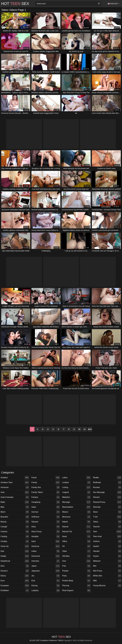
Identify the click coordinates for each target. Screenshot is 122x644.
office (76, 541)
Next (90, 429)
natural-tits (76, 532)
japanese (46, 571)
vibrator (107, 551)
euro (15, 581)
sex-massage (107, 492)
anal (15, 492)
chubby (15, 541)
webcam (107, 561)
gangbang (46, 502)
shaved (107, 497)
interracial (46, 556)
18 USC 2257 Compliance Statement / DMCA (46, 640)
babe (15, 502)
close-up (15, 546)
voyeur (107, 556)
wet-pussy (107, 571)
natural (76, 527)
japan (46, 566)
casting (15, 536)
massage (76, 502)
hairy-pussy (46, 532)
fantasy (46, 497)
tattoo (107, 522)
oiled (76, 551)
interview (46, 561)
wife (107, 581)
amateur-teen (15, 482)
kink (46, 581)
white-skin (107, 576)
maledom (76, 497)
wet (107, 566)
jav (46, 576)
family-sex (46, 487)
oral (76, 561)
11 (85, 429)
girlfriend (46, 517)
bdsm (15, 512)
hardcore (46, 546)
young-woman (107, 586)
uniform (107, 541)
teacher (107, 527)
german (46, 512)
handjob (46, 536)
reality (107, 478)
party (76, 576)
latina (76, 478)
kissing (46, 586)
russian (107, 487)
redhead (107, 482)
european (15, 586)
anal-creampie (15, 497)
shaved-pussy (107, 502)
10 (79, 429)
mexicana (76, 517)
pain (76, 566)
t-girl (107, 517)
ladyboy (46, 590)
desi (15, 566)
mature (76, 512)
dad (15, 551)
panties (76, 571)
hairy (46, 527)
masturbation (76, 507)
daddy (15, 556)
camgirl (15, 527)
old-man (76, 556)
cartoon (15, 532)
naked (76, 522)
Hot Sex (15, 4)
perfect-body (76, 581)
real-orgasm (76, 590)
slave (107, 512)
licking (76, 487)
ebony (15, 576)
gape (46, 507)
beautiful (15, 517)
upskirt (107, 546)
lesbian (76, 482)
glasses (46, 522)
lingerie (76, 492)
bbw (15, 507)
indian (46, 551)
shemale (107, 507)
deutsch (15, 571)
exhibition (15, 590)
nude (76, 536)
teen (107, 532)
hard (46, 541)
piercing (76, 586)
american (15, 487)
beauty (15, 522)
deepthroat (15, 561)
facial (46, 478)
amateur (15, 478)
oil (76, 546)
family (46, 482)
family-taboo (46, 492)
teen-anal (107, 536)
